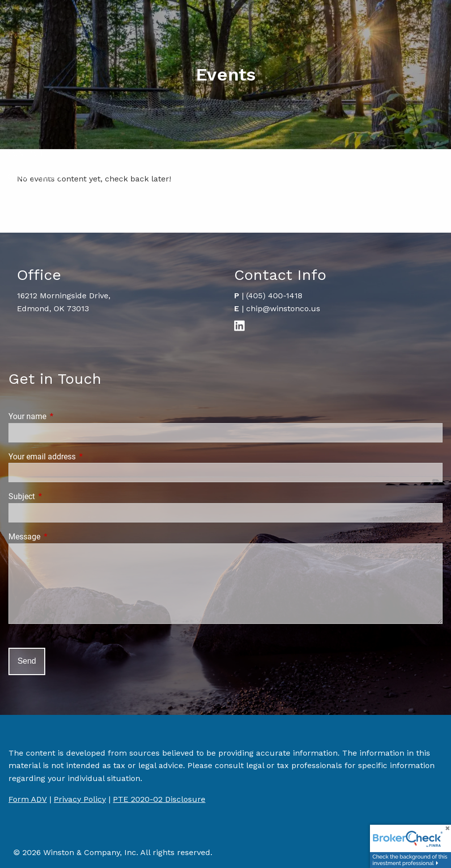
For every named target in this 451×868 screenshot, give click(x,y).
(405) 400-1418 (274, 296)
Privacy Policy (80, 799)
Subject (59, 496)
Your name (65, 416)
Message (62, 537)
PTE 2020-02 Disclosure (159, 799)
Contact (26, 154)
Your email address (79, 457)
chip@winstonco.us (283, 308)
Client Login (35, 176)
